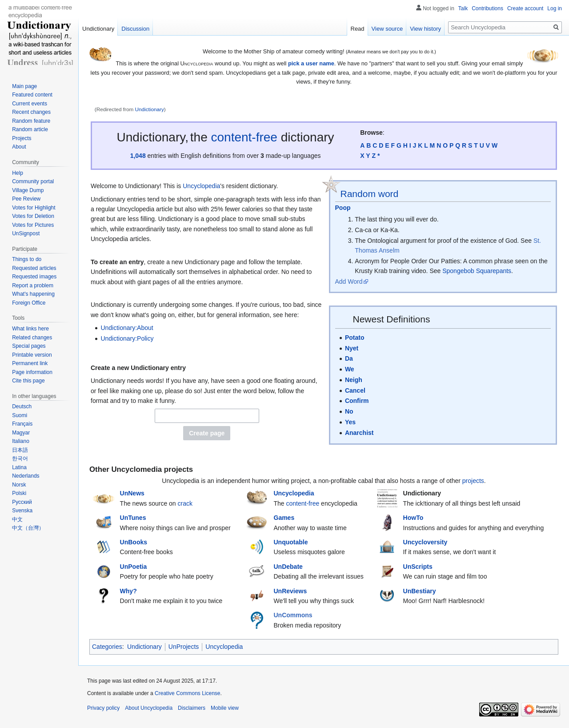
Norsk (19, 485)
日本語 (20, 450)
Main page (24, 86)
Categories (107, 647)
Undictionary (150, 109)
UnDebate (288, 567)
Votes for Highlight (34, 208)
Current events (30, 104)
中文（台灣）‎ (28, 528)
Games (284, 518)
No (349, 411)
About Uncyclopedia (149, 708)
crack (185, 503)
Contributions (487, 8)
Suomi (20, 415)
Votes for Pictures (33, 225)
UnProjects (184, 647)
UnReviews (291, 591)
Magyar (21, 433)
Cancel (355, 390)
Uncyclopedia (201, 186)
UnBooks (134, 542)
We (350, 369)
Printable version (32, 355)
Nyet (352, 348)
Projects (22, 138)
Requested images (34, 277)
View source (387, 29)
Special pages (29, 346)
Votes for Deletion (33, 216)
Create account (525, 8)
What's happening (33, 294)
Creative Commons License (187, 693)
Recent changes (31, 112)
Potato (355, 338)
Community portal (33, 181)
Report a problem (33, 286)
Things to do (27, 259)
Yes (350, 422)
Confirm (357, 401)
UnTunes (133, 518)
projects (473, 481)
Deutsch (22, 406)
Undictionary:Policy (127, 338)
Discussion (135, 29)
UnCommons (293, 615)
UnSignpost (26, 233)
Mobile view (225, 708)
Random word (370, 194)
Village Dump (28, 190)
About (19, 147)
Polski (19, 493)
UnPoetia (134, 567)
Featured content (32, 95)
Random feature (31, 121)
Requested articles (34, 268)
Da (349, 358)
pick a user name (311, 63)
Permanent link (30, 363)
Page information (32, 372)
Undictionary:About (127, 328)
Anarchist (359, 433)
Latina (19, 467)
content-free (244, 137)
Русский (22, 502)
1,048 (138, 156)
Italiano (21, 441)
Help (18, 173)
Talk (463, 8)
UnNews (132, 493)
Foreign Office (29, 303)
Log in (555, 8)
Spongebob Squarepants (477, 271)
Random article (30, 129)
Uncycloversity (425, 542)
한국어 (20, 459)
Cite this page (28, 381)
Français (22, 424)
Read (358, 29)
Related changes (32, 338)
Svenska (22, 511)
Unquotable (291, 542)
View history (425, 29)
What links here (30, 329)
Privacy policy (103, 708)
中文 (17, 519)
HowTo (413, 518)
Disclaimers (192, 708)
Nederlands (26, 476)
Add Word (349, 282)
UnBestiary (420, 591)
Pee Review (26, 199)
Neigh (354, 380)
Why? (128, 591)
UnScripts (418, 567)
